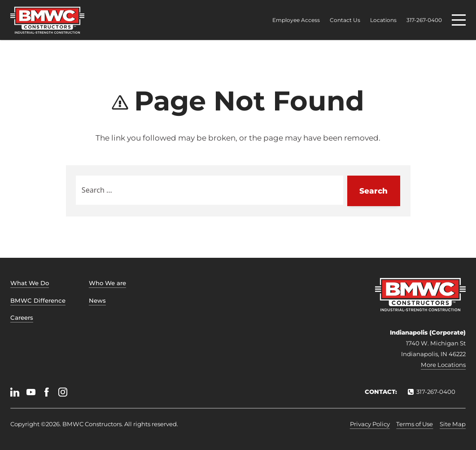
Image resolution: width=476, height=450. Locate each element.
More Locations (443, 365)
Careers (22, 318)
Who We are (107, 283)
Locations (383, 20)
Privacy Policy (370, 424)
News (97, 300)
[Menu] (459, 20)
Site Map (453, 424)
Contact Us (345, 20)
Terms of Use (415, 424)
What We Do (30, 283)
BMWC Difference (38, 300)
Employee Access (296, 20)
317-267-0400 (424, 20)
